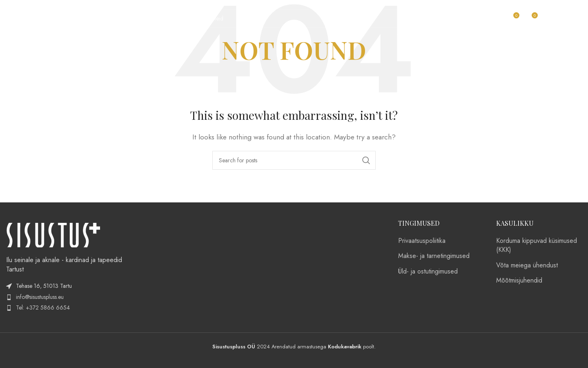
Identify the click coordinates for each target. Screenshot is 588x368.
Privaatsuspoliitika (422, 241)
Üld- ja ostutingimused (428, 272)
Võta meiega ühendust (527, 265)
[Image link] (53, 234)
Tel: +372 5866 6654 (43, 307)
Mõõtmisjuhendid (519, 280)
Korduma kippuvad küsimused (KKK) (537, 245)
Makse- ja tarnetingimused (434, 256)
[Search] (336, 18)
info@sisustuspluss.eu (40, 297)
